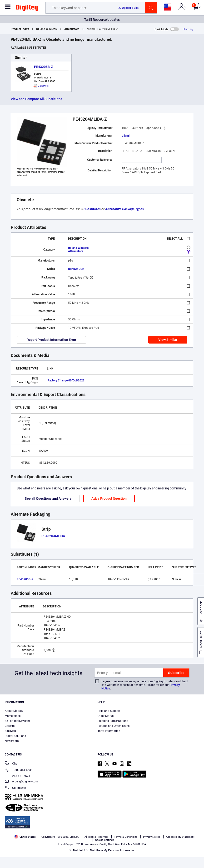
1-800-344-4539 (19, 770)
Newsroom (12, 741)
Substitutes (92, 209)
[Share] (188, 29)
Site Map (10, 731)
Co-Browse (15, 788)
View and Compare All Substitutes (36, 99)
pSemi (126, 136)
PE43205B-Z (43, 67)
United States (25, 837)
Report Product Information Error (51, 340)
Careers (10, 726)
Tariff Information (109, 731)
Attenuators (72, 29)
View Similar (168, 340)
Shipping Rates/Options (113, 721)
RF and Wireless (46, 29)
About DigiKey (14, 711)
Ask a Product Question (109, 498)
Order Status (106, 716)
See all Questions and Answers (48, 498)
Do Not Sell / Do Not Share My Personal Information (102, 850)
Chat (12, 764)
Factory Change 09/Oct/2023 (66, 380)
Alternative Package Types (124, 209)
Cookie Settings (105, 840)
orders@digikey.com (21, 782)
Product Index (20, 29)
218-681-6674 (17, 776)
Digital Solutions (15, 736)
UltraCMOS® (76, 269)
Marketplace (13, 716)
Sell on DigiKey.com (17, 721)
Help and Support (109, 711)
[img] (27, 9)
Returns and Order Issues (114, 726)
